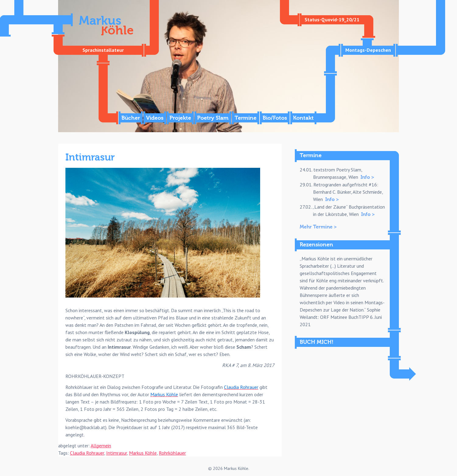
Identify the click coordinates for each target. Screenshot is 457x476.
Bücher (131, 118)
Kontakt (303, 118)
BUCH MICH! (317, 342)
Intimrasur (117, 453)
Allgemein (101, 446)
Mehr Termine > (318, 227)
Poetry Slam (213, 118)
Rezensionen (316, 245)
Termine (246, 118)
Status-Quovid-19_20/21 (332, 19)
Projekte (180, 118)
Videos (155, 118)
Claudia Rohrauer (87, 453)
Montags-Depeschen (368, 50)
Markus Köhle (143, 453)
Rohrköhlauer (172, 453)
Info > (367, 177)
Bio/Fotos (275, 118)
